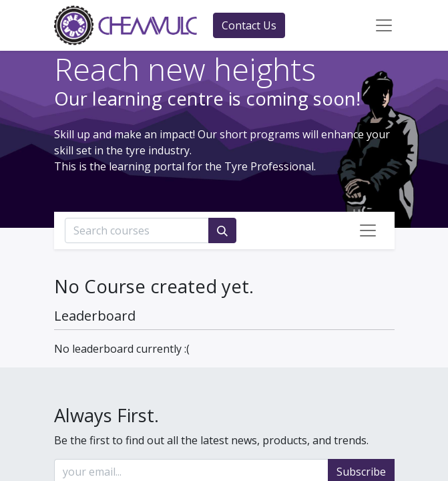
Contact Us (249, 25)
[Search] (222, 230)
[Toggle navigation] (368, 230)
